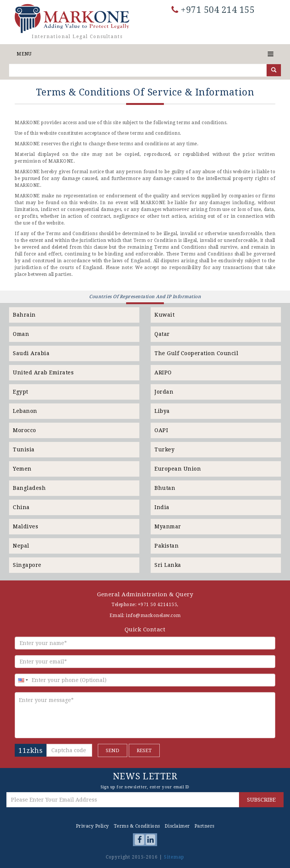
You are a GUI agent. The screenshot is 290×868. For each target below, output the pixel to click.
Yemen (22, 469)
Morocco (25, 430)
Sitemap (174, 857)
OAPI (161, 430)
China (21, 507)
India (162, 507)
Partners (204, 826)
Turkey (164, 449)
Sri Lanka (168, 565)
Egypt (21, 392)
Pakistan (167, 546)
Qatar (162, 334)
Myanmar (168, 526)
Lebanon (25, 411)
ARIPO (163, 372)
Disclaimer (177, 826)
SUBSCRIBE (261, 800)
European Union (178, 469)
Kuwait (164, 315)
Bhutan (165, 488)
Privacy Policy (93, 826)
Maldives (25, 526)
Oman (21, 334)
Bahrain (24, 315)
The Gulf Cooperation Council (196, 353)
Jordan (164, 392)
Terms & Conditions (137, 826)
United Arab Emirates (43, 372)
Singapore (27, 565)
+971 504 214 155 (213, 10)
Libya (162, 411)
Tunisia (24, 449)
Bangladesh (29, 488)
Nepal (21, 546)
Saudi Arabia (31, 353)
